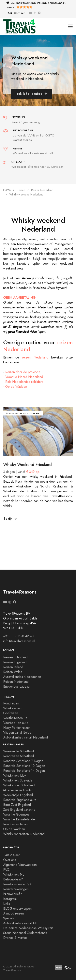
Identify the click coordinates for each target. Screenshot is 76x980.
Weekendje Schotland (19, 751)
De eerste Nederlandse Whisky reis (28, 928)
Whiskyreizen (12, 708)
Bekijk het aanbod (32, 94)
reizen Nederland (35, 357)
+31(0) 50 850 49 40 (18, 636)
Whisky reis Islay (14, 776)
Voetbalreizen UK (15, 718)
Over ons (10, 860)
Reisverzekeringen (16, 889)
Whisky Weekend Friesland (27, 465)
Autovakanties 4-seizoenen (22, 677)
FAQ (9, 13)
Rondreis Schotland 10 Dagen (24, 766)
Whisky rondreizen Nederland (24, 834)
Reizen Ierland (13, 667)
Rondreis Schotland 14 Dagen (24, 771)
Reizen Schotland (15, 657)
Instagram (10, 899)
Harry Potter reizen (17, 728)
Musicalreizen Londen (18, 790)
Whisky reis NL (14, 875)
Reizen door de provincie (23, 372)
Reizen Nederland (42, 190)
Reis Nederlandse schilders (24, 382)
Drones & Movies (15, 938)
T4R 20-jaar (11, 855)
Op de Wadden (16, 387)
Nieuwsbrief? (13, 894)
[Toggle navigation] (70, 26)
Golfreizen (11, 713)
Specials (9, 918)
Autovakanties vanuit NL (20, 923)
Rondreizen (11, 703)
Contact (19, 13)
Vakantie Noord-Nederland (24, 377)
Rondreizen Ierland (16, 824)
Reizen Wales (13, 672)
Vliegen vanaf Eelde (17, 733)
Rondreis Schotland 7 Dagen (23, 761)
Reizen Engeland (15, 662)
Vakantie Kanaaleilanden (20, 819)
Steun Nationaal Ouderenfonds (25, 933)
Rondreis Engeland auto (20, 800)
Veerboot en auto (16, 723)
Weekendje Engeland (18, 795)
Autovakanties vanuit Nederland (26, 737)
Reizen (21, 190)
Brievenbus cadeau (16, 687)
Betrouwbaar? (13, 879)
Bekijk (10, 519)
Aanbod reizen (13, 913)
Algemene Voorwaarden (20, 865)
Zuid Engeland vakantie (19, 810)
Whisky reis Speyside (18, 780)
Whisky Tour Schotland (19, 785)
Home (7, 190)
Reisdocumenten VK (17, 884)
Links (7, 904)
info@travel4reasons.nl (19, 641)
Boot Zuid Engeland (17, 805)
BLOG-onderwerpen (17, 909)
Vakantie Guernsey (16, 815)
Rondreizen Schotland (19, 756)
